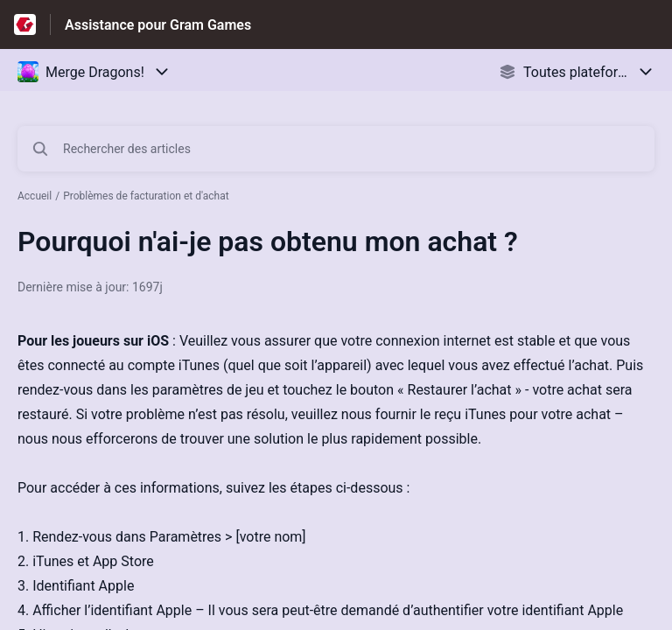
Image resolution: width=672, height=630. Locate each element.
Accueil (35, 196)
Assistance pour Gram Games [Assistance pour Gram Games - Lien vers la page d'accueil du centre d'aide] (158, 25)
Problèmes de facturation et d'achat (146, 196)
